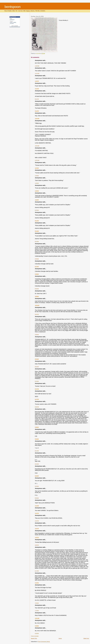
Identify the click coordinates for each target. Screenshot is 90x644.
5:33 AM (37, 583)
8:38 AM (37, 274)
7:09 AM (37, 603)
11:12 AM (37, 73)
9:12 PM (37, 111)
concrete (12, 24)
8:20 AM (37, 210)
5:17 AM (37, 571)
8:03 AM (37, 359)
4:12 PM (37, 506)
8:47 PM (37, 389)
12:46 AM (37, 118)
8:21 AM (37, 221)
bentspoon (12, 7)
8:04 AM (37, 367)
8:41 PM (37, 99)
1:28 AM (37, 176)
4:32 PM (37, 521)
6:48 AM (37, 335)
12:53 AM (37, 160)
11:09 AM (37, 66)
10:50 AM (37, 305)
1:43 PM (37, 81)
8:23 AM (37, 241)
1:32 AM (37, 200)
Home (60, 638)
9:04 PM (37, 314)
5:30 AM (37, 626)
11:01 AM (37, 618)
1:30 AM (37, 183)
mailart (15, 22)
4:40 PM (37, 537)
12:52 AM (37, 146)
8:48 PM (37, 407)
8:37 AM (37, 266)
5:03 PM (37, 545)
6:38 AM (37, 427)
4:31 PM (37, 513)
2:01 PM (37, 89)
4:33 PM (37, 528)
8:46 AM (37, 289)
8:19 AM (37, 381)
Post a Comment (35, 636)
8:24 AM (37, 464)
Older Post (86, 638)
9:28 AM (37, 296)
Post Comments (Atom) (44, 642)
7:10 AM (37, 611)
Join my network (15, 26)
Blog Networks (13, 17)
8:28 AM (37, 498)
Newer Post (34, 638)
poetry (11, 22)
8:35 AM (37, 259)
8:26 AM (37, 476)
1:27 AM (37, 168)
